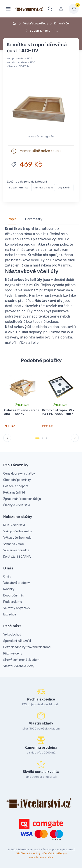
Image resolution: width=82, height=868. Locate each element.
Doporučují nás (14, 595)
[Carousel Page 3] (46, 438)
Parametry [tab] (34, 219)
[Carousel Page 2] (43, 438)
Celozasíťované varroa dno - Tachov (22, 412)
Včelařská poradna (16, 550)
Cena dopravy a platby (19, 474)
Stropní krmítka (40, 31)
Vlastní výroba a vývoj (19, 666)
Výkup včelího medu (17, 538)
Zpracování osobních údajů (22, 499)
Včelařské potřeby (36, 23)
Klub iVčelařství (14, 525)
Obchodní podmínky (17, 480)
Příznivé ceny (13, 654)
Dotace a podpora (16, 486)
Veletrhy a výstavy (17, 608)
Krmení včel (62, 23)
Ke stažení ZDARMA (17, 557)
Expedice (10, 614)
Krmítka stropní (43, 188)
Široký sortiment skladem (21, 660)
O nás (7, 577)
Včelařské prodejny (17, 583)
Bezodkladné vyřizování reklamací (27, 647)
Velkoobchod (12, 635)
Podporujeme (13, 602)
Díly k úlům (65, 188)
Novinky (9, 589)
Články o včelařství (17, 505)
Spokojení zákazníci (17, 641)
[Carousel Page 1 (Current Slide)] (37, 438)
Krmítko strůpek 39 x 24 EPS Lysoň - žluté (58, 412)
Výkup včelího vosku (17, 531)
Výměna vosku (14, 544)
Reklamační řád (14, 493)
